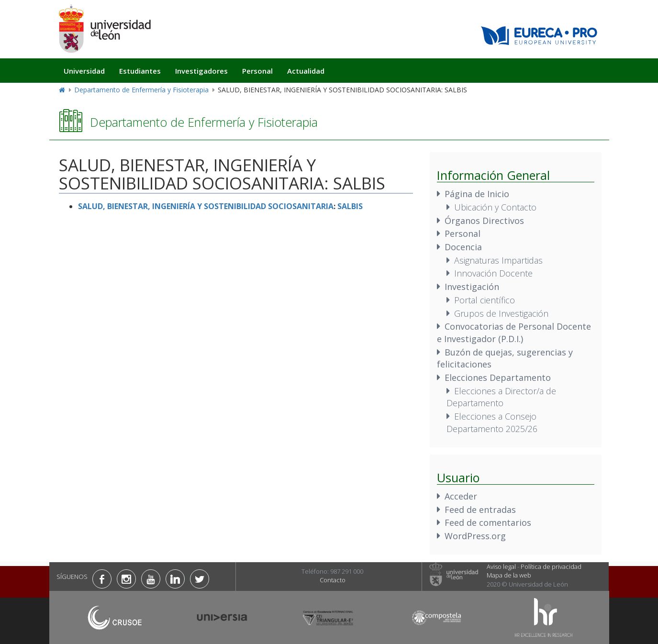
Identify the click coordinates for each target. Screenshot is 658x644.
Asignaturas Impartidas (498, 260)
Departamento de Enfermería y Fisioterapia (141, 90)
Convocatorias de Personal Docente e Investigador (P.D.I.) (514, 333)
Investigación (472, 287)
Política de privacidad (551, 566)
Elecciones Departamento (498, 378)
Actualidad (306, 71)
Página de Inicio (477, 194)
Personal (257, 71)
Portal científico (485, 300)
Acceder (461, 496)
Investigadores (201, 71)
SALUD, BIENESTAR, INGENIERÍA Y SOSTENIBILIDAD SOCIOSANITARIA (206, 206)
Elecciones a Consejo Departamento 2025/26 (492, 422)
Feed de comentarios (488, 522)
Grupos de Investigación (501, 313)
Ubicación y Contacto (495, 207)
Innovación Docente (493, 273)
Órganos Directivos (484, 221)
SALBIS (350, 206)
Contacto (333, 580)
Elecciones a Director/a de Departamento (501, 397)
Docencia (463, 247)
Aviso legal (501, 566)
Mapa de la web (509, 575)
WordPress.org (475, 536)
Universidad (84, 71)
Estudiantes (140, 71)
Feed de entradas (480, 510)
